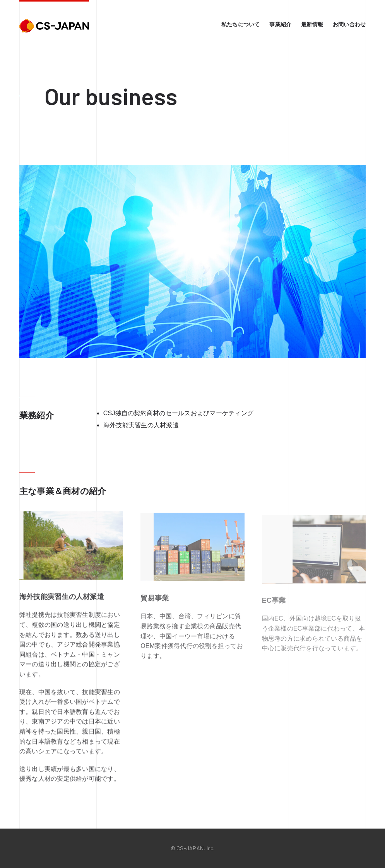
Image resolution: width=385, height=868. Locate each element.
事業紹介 (280, 24)
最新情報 (312, 24)
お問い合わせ (349, 24)
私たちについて (241, 24)
